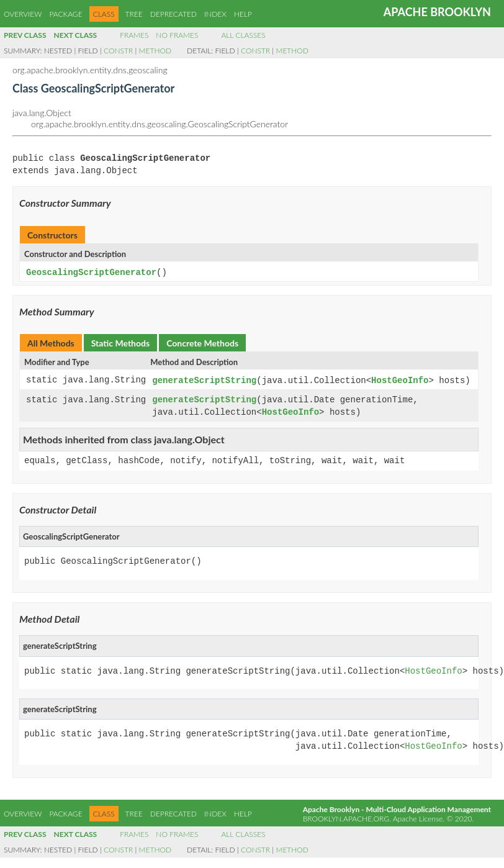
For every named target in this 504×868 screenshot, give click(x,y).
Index (215, 14)
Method (155, 51)
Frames (134, 35)
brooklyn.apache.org (346, 817)
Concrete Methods (202, 342)
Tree (134, 14)
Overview (23, 14)
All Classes (243, 35)
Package (65, 14)
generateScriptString (204, 380)
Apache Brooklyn (437, 12)
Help (243, 14)
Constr (118, 51)
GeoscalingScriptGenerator (91, 272)
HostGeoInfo (400, 380)
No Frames (177, 35)
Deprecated (173, 14)
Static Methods (120, 342)
